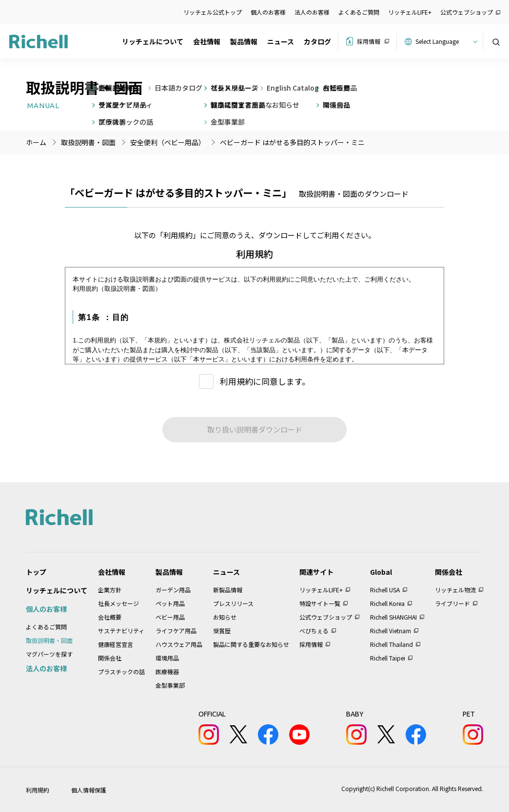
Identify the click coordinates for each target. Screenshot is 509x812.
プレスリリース (233, 603)
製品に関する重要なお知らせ (251, 644)
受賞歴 (222, 631)
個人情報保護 (89, 790)
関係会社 (110, 658)
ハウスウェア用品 (179, 644)
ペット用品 (170, 603)
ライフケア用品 (176, 631)
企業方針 (110, 590)
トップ (36, 572)
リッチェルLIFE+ (410, 12)
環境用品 (167, 658)
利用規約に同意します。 (265, 381)
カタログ (317, 41)
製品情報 (244, 41)
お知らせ (225, 617)
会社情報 (207, 41)
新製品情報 (228, 590)
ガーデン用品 (173, 590)
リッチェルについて (153, 41)
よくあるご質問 (359, 12)
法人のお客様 (312, 12)
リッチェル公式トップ (213, 12)
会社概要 (110, 617)
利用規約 (38, 790)
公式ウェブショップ (467, 12)
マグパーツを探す (49, 654)
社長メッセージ (118, 603)
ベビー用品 (170, 617)
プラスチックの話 (121, 671)
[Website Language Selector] (445, 41)
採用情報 (369, 41)
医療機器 (167, 671)
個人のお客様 (268, 12)
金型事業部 (170, 685)
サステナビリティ (121, 631)
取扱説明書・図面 (49, 640)
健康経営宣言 (116, 644)
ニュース (281, 41)
